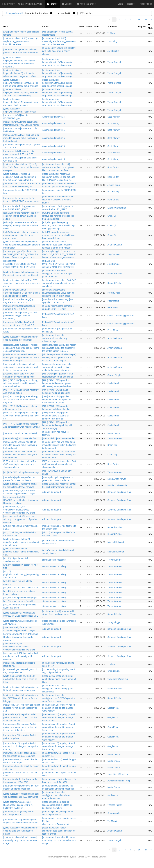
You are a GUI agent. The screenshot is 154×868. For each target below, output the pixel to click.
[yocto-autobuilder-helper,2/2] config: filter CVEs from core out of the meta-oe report (21, 167)
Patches (52, 4)
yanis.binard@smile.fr (118, 679)
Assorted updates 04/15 (53, 117)
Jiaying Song (114, 185)
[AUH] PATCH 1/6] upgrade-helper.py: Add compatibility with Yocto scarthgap (57, 425)
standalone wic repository (54, 560)
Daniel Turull (113, 383)
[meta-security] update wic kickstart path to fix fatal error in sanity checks (59, 51)
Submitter (112, 27)
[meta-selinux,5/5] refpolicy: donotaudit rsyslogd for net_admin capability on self (22, 708)
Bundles (67, 4)
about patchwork (99, 857)
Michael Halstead (116, 542)
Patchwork (9, 4)
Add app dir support (51, 492)
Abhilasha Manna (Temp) (119, 781)
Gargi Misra (113, 708)
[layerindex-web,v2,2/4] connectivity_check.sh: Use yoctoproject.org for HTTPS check (19, 510)
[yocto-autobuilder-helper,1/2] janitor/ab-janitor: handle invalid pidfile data (21, 552)
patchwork (52, 857)
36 (139, 20)
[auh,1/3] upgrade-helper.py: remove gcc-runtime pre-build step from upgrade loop (58, 216)
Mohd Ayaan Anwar (117, 479)
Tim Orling (112, 41)
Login (120, 4)
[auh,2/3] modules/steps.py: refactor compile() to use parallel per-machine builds (21, 225)
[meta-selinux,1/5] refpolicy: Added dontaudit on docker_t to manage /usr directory (58, 708)
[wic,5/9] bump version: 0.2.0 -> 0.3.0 (21, 588)
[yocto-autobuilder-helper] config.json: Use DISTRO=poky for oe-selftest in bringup (21, 698)
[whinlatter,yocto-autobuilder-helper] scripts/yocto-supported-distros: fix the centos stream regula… (21, 358)
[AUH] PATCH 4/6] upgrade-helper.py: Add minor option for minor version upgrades (21, 399)
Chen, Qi (112, 216)
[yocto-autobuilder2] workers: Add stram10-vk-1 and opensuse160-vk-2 (59, 614)
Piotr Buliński (114, 293)
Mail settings (146, 4)
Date (97, 27)
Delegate (141, 27)
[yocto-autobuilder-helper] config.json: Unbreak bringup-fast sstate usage (58, 689)
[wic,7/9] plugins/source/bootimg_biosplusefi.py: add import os (22, 574)
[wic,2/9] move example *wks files (19, 601)
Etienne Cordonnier (117, 208)
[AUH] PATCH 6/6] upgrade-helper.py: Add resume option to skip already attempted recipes (21, 383)
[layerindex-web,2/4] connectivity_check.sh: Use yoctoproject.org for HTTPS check (19, 647)
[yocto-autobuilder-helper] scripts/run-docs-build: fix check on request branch (21, 831)
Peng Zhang (113, 200)
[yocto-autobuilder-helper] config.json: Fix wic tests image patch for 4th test (57, 274)
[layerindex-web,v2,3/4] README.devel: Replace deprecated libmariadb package (21, 500)
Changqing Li (114, 671)
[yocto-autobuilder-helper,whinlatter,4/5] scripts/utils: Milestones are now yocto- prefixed (20, 73)
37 (146, 20)
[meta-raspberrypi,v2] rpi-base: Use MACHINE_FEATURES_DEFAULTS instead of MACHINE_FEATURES (21, 254)
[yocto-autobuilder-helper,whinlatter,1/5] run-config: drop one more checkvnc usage (57, 62)
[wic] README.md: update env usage (21, 472)
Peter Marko (113, 301)
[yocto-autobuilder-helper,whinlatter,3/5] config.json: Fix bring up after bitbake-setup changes (21, 83)
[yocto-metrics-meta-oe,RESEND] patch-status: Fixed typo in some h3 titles (20, 679)
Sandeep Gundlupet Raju (119, 492)
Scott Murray (114, 117)
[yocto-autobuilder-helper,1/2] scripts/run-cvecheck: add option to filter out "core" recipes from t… (59, 167)
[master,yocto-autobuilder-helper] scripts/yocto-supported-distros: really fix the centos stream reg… (21, 367)
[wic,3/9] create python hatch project (20, 598)
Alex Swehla (113, 51)
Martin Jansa (114, 433)
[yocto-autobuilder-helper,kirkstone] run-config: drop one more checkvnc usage (20, 840)
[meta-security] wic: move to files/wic (21, 433)
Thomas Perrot (115, 805)
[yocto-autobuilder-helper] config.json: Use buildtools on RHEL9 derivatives (56, 795)
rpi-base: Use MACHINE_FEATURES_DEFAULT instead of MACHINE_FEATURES (20, 264)
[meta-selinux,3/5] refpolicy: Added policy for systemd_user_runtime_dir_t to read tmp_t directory (21, 727)
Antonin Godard (115, 245)
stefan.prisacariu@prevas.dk (121, 316)
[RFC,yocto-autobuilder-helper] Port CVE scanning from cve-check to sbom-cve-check (20, 464)
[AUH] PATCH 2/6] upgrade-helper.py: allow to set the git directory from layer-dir (22, 416)
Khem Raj (112, 445)
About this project (87, 4)
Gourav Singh (114, 375)
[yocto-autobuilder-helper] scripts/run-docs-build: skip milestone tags (55, 338)
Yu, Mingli (112, 821)
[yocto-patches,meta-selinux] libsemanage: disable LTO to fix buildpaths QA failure (18, 805)
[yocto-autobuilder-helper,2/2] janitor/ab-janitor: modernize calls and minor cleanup (21, 542)
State (150, 28)
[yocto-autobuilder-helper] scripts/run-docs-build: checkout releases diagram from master (22, 245)
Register (131, 4)
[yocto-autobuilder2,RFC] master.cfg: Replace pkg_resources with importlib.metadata (21, 41)
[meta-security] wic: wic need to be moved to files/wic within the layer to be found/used (20, 445)
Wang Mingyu (114, 622)
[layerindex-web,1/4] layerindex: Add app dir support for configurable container (21, 656)
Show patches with (14, 13)
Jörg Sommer (114, 254)
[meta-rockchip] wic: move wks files (20, 438)
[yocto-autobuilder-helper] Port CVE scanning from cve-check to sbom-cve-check (22, 283)
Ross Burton (113, 167)
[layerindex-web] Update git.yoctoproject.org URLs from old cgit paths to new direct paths (21, 293)
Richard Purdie (115, 274)
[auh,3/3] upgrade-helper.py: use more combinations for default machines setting (21, 216)
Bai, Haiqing (113, 192)
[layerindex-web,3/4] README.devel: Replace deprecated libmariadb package (21, 637)
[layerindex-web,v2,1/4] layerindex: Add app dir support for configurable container (20, 519)
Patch (6, 27)
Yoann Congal (114, 62)
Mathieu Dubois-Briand (118, 485)
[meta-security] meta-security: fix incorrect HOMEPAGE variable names (57, 200)
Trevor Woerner (115, 438)
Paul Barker (113, 795)
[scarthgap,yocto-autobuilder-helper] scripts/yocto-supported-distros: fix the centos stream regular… (21, 348)
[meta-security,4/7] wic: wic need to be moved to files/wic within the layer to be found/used (21, 138)
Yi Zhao (111, 33)
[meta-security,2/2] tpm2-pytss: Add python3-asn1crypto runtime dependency (20, 316)
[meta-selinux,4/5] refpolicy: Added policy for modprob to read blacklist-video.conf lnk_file (20, 717)
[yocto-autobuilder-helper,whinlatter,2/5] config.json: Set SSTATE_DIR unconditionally (21, 93)
